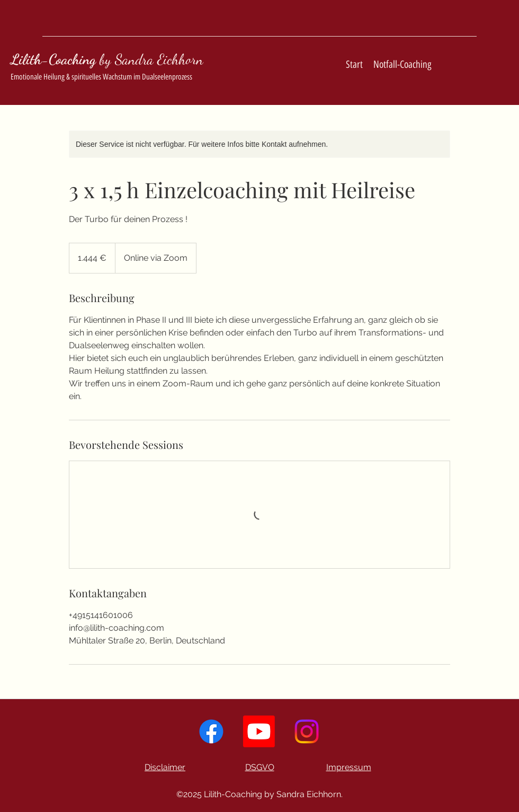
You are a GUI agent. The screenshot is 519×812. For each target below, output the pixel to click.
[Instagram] (307, 731)
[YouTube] (259, 731)
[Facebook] (211, 731)
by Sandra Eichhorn (151, 60)
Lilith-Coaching (53, 60)
